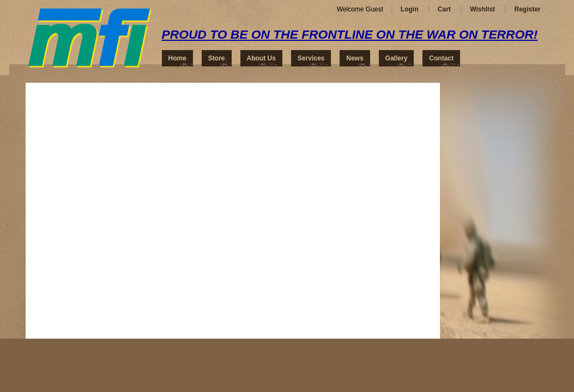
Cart (444, 9)
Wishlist (482, 9)
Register (527, 9)
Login (410, 9)
